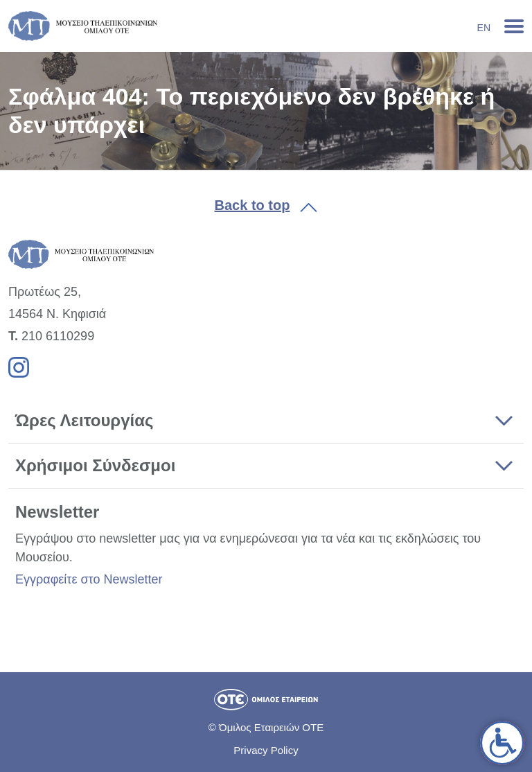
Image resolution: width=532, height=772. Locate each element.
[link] (502, 743)
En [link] (484, 28)
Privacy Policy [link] (266, 750)
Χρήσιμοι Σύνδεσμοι (95, 465)
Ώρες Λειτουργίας (84, 420)
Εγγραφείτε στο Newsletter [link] (89, 579)
